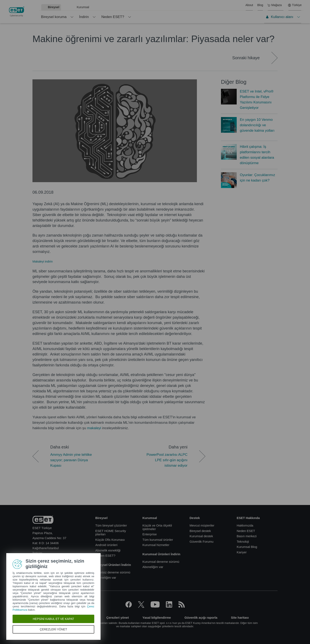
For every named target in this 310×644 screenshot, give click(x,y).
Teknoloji (243, 542)
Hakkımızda (245, 525)
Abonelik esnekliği (108, 550)
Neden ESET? (113, 17)
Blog (260, 5)
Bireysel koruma (54, 17)
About (249, 5)
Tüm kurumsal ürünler (158, 540)
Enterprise (150, 534)
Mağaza (274, 5)
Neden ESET (246, 531)
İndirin (84, 17)
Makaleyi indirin (43, 261)
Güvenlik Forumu (201, 542)
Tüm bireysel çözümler (111, 525)
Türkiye (295, 5)
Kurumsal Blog (247, 547)
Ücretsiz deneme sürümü (113, 572)
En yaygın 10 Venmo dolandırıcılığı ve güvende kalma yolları (257, 125)
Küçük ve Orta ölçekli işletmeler (157, 527)
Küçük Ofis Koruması (110, 540)
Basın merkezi (247, 536)
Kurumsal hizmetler (156, 545)
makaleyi (94, 428)
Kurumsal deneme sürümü (161, 562)
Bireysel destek (200, 531)
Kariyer (242, 552)
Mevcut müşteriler (202, 525)
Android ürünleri (106, 545)
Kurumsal (83, 7)
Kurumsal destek (201, 536)
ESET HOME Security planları (111, 533)
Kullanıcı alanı (280, 17)
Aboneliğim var (106, 578)
